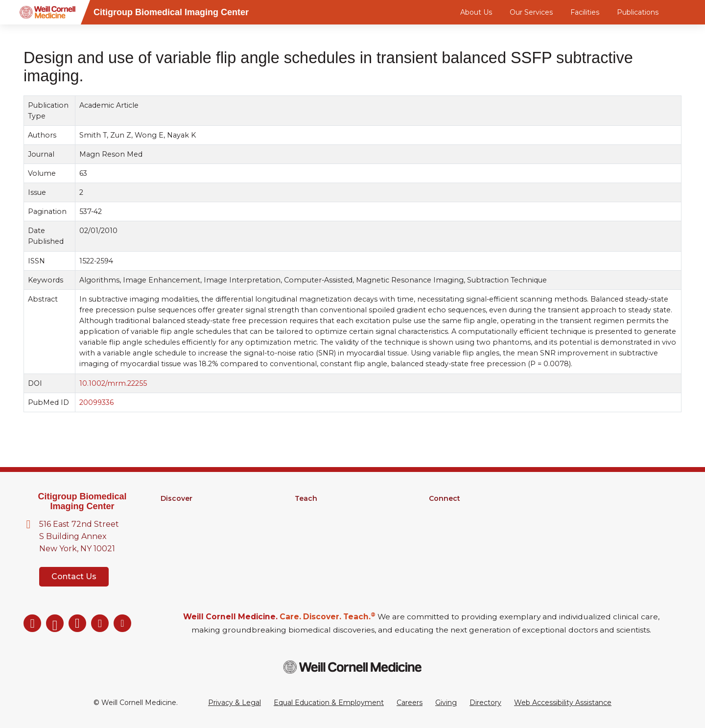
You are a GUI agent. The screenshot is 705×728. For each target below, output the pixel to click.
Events (441, 537)
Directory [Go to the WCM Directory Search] (485, 703)
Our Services (531, 12)
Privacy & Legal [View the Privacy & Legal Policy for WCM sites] (235, 703)
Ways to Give (451, 549)
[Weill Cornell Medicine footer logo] (352, 667)
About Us (476, 12)
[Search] (683, 12)
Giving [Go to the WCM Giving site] (446, 703)
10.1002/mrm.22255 (113, 383)
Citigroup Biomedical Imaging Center (82, 502)
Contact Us (74, 576)
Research (177, 511)
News (439, 524)
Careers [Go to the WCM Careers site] (410, 703)
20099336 (96, 402)
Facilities (585, 12)
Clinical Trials (181, 537)
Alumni (441, 511)
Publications (638, 12)
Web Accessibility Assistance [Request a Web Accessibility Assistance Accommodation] (563, 703)
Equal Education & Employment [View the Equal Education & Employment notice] (329, 703)
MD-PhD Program (326, 524)
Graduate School (323, 511)
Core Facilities (184, 524)
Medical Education (326, 537)
